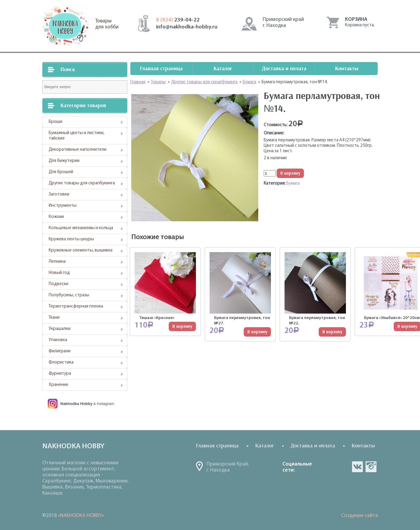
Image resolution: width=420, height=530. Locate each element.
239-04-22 (178, 20)
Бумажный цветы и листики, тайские (77, 136)
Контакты (347, 69)
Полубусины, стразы (69, 295)
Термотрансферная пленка (76, 306)
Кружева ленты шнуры (71, 239)
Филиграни (60, 351)
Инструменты (63, 206)
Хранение (59, 385)
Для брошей (61, 172)
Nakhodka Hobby (77, 404)
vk (357, 467)
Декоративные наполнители (78, 150)
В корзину (290, 173)
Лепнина (57, 262)
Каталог (223, 69)
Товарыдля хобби (107, 24)
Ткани (54, 318)
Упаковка (58, 340)
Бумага (293, 184)
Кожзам (56, 217)
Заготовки (59, 194)
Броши (55, 122)
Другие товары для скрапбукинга (82, 183)
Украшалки (60, 329)
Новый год (59, 273)
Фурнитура (60, 374)
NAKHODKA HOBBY (81, 516)
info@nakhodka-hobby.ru (187, 27)
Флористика (61, 362)
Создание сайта (360, 516)
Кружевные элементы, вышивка (81, 250)
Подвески (59, 284)
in (371, 467)
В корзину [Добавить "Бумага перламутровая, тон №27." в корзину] (257, 332)
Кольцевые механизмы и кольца (81, 228)
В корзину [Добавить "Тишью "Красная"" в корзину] (182, 326)
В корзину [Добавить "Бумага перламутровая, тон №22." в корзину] (332, 332)
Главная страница (161, 69)
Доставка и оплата (284, 69)
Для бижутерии (64, 161)
